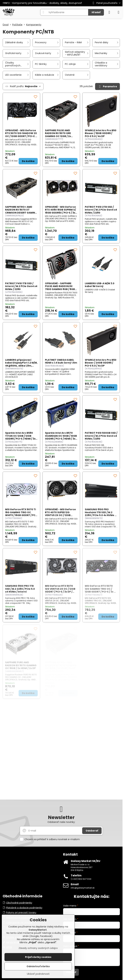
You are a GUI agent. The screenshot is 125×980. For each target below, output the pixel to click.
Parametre (107, 87)
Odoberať (92, 831)
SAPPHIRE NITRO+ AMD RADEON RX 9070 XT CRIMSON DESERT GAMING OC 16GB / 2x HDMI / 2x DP (21, 211)
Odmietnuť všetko (38, 966)
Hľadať (96, 12)
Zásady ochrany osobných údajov (38, 948)
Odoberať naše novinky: (61, 822)
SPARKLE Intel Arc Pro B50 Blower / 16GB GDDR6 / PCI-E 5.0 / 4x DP (101, 133)
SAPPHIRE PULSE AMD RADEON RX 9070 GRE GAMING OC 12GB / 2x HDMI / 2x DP (58, 135)
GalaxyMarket (38, 930)
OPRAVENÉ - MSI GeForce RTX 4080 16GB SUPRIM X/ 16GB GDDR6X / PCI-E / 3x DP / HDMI (60, 211)
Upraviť (51, 942)
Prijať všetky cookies (38, 957)
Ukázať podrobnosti (38, 974)
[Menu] (119, 12)
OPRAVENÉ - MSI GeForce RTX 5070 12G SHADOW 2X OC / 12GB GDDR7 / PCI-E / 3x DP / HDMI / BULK (21, 135)
